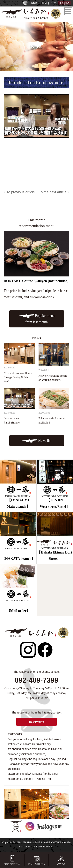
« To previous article (19, 192)
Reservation (36, 722)
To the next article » (54, 192)
